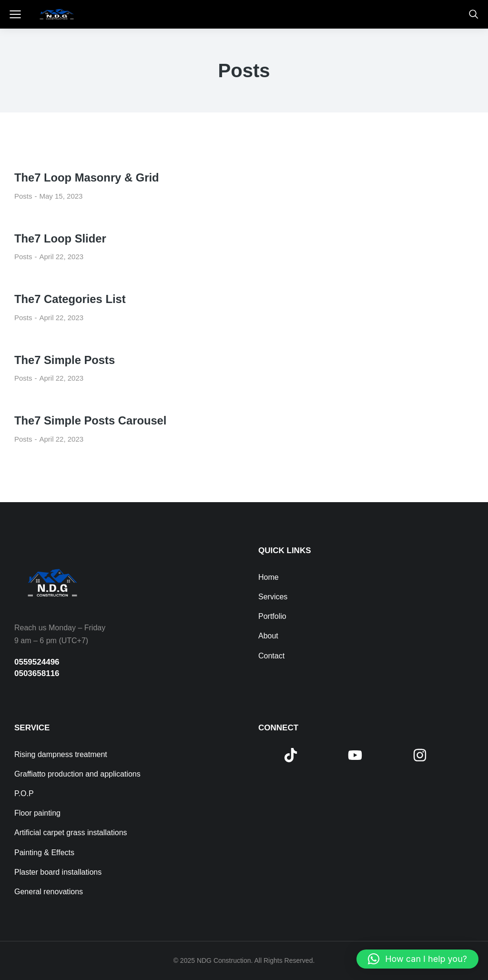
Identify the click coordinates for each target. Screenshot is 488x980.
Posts (23, 196)
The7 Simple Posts (65, 360)
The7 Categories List (71, 299)
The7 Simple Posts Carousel (91, 420)
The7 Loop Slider (61, 238)
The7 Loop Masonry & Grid (87, 177)
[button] (417, 959)
